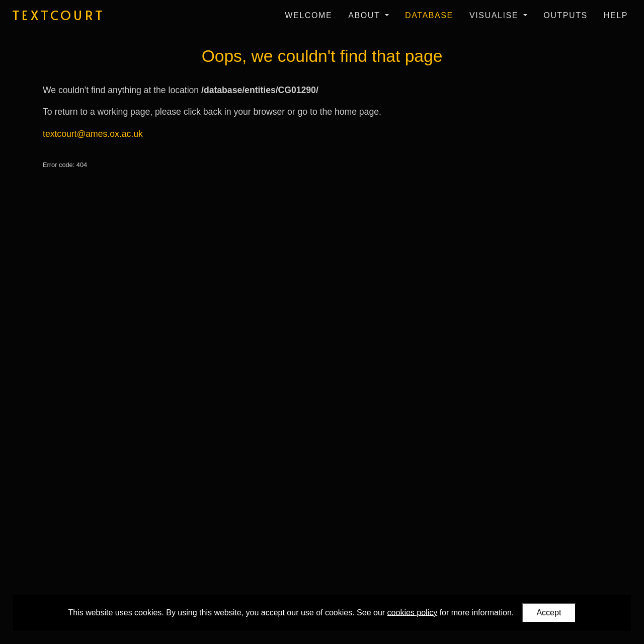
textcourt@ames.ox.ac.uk (93, 134)
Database (429, 15)
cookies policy (413, 612)
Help (616, 15)
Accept (549, 613)
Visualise (495, 15)
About (366, 15)
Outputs (566, 15)
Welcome (308, 15)
